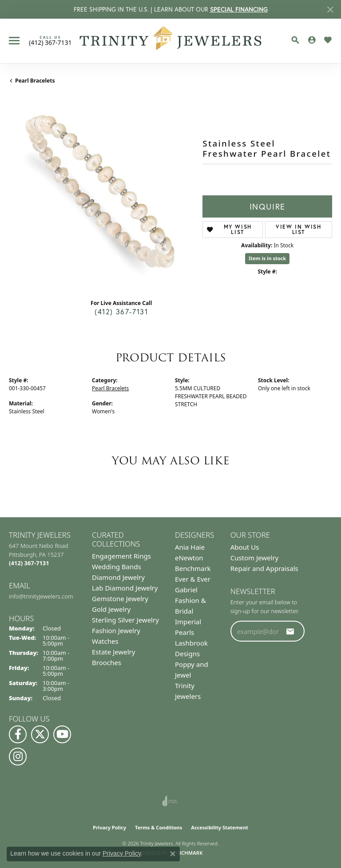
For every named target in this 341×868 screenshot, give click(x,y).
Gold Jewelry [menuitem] (111, 609)
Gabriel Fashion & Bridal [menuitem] (190, 600)
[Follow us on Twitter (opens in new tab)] (40, 734)
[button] (295, 40)
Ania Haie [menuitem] (190, 547)
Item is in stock (267, 258)
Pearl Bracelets (35, 81)
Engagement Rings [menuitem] (121, 556)
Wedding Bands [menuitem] (117, 567)
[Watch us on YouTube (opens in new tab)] (62, 734)
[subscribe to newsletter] (290, 631)
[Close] (330, 10)
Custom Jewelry (255, 558)
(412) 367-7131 (121, 311)
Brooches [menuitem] (107, 662)
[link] (50, 40)
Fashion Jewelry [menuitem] (116, 630)
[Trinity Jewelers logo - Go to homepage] (171, 41)
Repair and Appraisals (264, 568)
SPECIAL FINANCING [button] (239, 9)
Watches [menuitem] (105, 641)
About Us (245, 547)
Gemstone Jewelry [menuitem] (120, 598)
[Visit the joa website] (170, 801)
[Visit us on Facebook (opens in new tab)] (18, 734)
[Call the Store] (29, 563)
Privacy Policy (109, 827)
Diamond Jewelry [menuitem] (118, 577)
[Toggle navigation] (14, 41)
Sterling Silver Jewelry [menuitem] (125, 620)
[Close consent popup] (173, 854)
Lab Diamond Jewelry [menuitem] (125, 588)
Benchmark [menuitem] (193, 568)
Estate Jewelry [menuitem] (113, 652)
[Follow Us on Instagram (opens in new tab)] (18, 757)
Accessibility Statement (220, 827)
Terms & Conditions (159, 827)
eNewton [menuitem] (189, 558)
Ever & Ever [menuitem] (193, 579)
